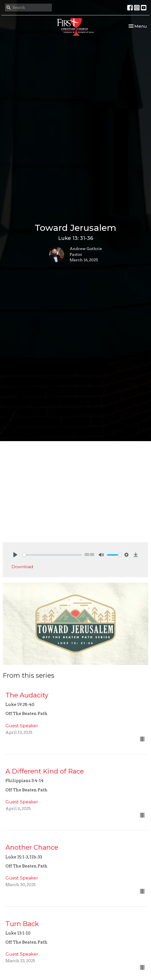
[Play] (15, 555)
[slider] (52, 555)
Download (22, 567)
